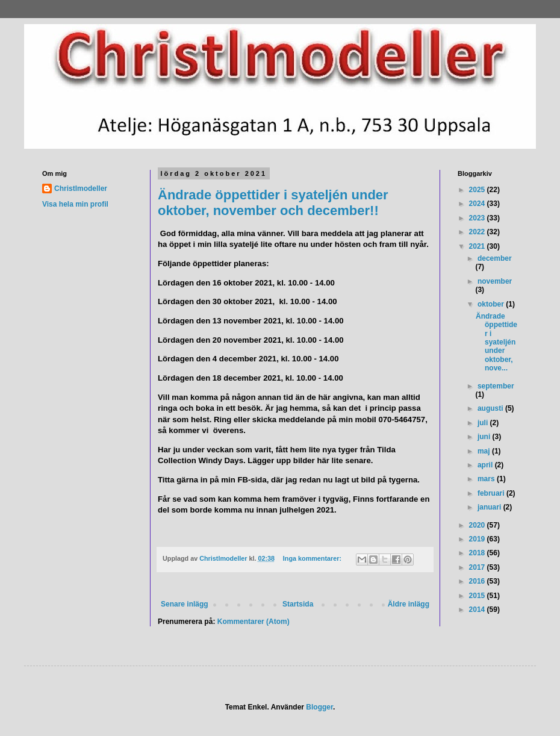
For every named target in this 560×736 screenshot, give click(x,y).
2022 (478, 232)
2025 (478, 190)
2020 (478, 525)
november (495, 281)
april (486, 465)
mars (487, 479)
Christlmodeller (81, 189)
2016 (478, 581)
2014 (478, 610)
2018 (478, 553)
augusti (491, 408)
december (495, 258)
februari (492, 493)
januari (490, 507)
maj (485, 451)
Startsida (298, 604)
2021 (478, 246)
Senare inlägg (185, 604)
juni (485, 437)
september (496, 386)
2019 (478, 539)
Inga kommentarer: (313, 558)
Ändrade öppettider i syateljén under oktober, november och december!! (273, 203)
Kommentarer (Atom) (254, 622)
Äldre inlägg (409, 604)
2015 (478, 596)
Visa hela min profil (75, 204)
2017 (478, 567)
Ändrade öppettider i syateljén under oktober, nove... (496, 342)
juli (484, 423)
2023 (478, 218)
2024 (478, 204)
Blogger (319, 707)
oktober (492, 304)
